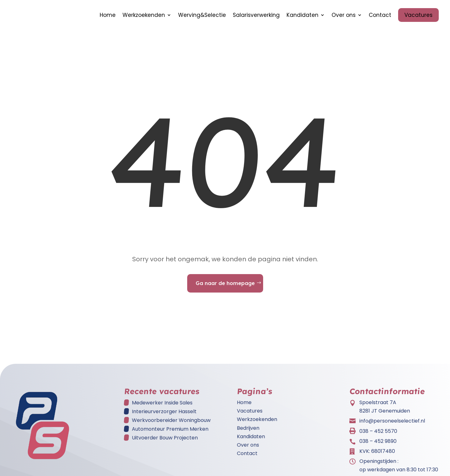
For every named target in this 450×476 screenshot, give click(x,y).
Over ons (344, 15)
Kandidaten (302, 15)
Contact (380, 15)
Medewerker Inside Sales (162, 403)
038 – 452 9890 (378, 441)
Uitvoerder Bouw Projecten (165, 438)
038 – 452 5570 (378, 431)
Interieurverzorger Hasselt (164, 411)
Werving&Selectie (202, 15)
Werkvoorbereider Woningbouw (171, 420)
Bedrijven (248, 428)
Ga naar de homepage (225, 283)
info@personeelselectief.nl (392, 421)
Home (108, 15)
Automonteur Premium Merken (170, 429)
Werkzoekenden (144, 15)
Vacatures (418, 15)
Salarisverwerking (256, 15)
